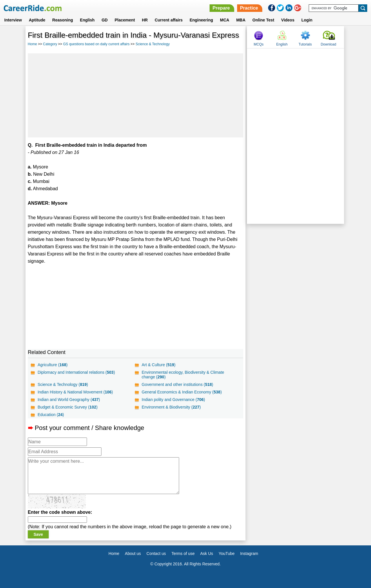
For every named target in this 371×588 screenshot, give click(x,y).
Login (307, 20)
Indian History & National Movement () (75, 392)
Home (32, 44)
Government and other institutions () (178, 384)
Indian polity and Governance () (173, 400)
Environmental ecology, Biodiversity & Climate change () (183, 375)
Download (328, 44)
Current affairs (169, 20)
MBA (241, 20)
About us (133, 553)
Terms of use (183, 553)
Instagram (249, 553)
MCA (225, 20)
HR (145, 20)
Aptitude (37, 20)
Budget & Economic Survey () (68, 407)
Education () (51, 415)
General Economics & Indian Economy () (182, 392)
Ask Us (207, 553)
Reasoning (63, 20)
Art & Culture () (159, 365)
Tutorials (305, 44)
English (87, 20)
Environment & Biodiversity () (171, 407)
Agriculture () (53, 365)
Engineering (201, 20)
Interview (13, 20)
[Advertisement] (136, 95)
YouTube (227, 553)
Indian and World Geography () (69, 400)
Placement (125, 20)
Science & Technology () (63, 384)
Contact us (156, 553)
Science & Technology (153, 44)
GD (104, 20)
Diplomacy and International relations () (76, 372)
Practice (249, 8)
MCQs (259, 44)
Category (50, 44)
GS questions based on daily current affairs (96, 44)
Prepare (221, 8)
